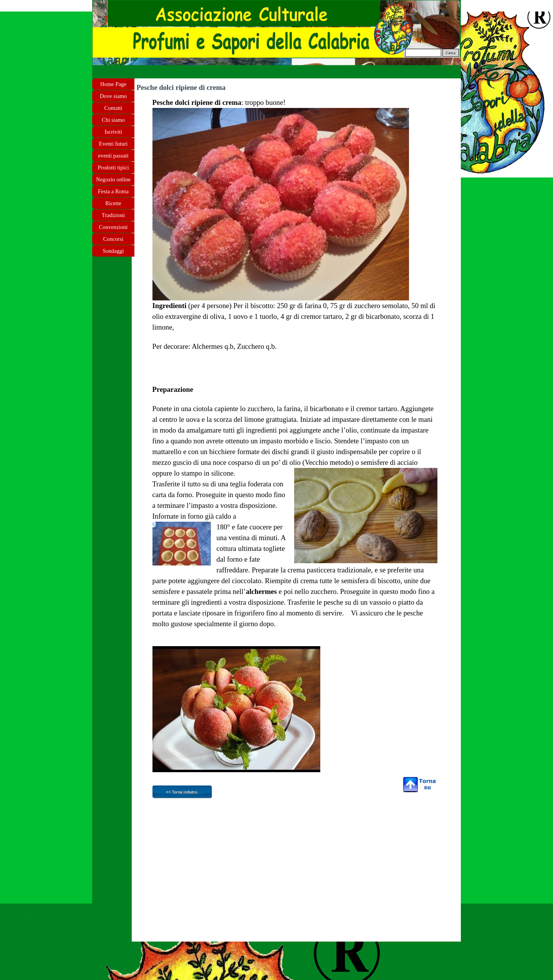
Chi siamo (113, 120)
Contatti (113, 108)
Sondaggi (113, 251)
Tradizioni (113, 215)
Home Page (113, 84)
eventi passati (113, 156)
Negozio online (113, 179)
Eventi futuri (113, 144)
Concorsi (113, 239)
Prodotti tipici (113, 167)
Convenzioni (113, 227)
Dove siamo (113, 96)
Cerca (451, 53)
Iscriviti (113, 132)
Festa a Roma (113, 191)
